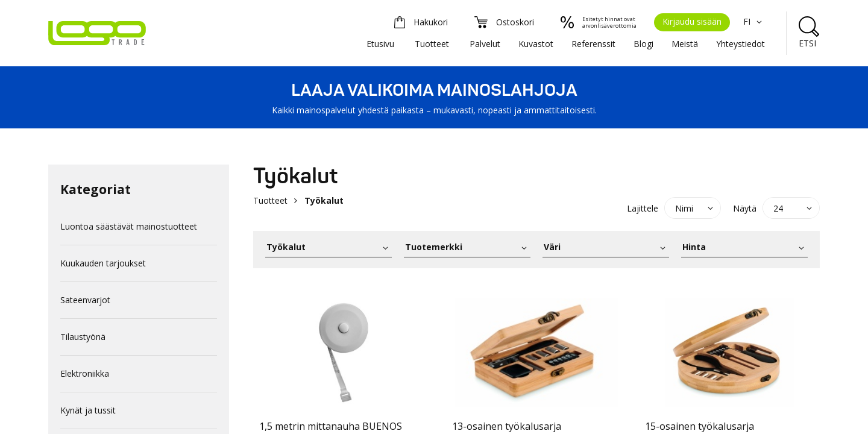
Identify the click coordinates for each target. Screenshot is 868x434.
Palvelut (485, 44)
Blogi (643, 44)
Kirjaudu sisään (692, 21)
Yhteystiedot (741, 44)
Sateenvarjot (85, 300)
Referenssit (593, 44)
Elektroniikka (85, 373)
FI (754, 21)
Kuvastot (536, 44)
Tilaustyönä (83, 337)
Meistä (685, 44)
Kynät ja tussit (88, 410)
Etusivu (380, 44)
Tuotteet (432, 44)
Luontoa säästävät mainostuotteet (129, 226)
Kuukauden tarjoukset (103, 263)
